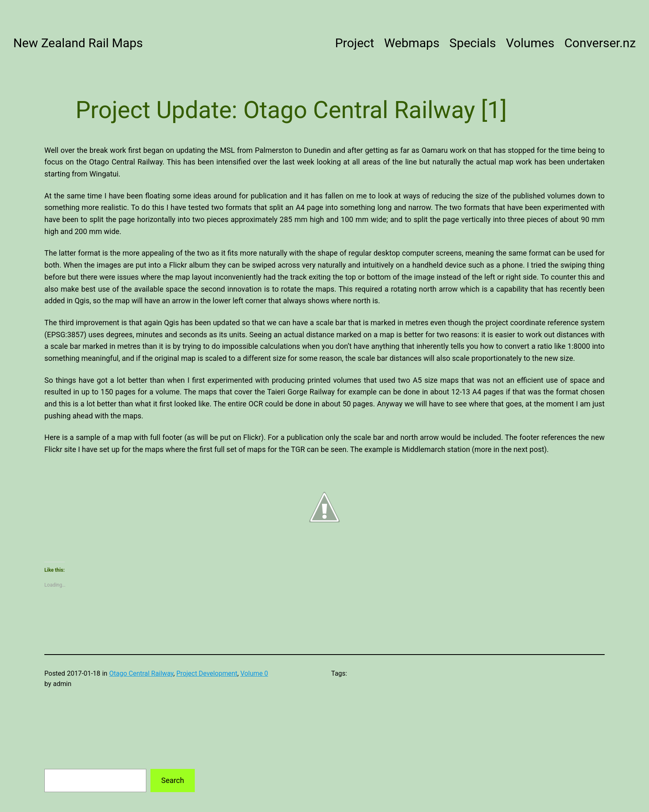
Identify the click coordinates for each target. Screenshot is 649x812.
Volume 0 (254, 673)
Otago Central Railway (142, 673)
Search (173, 780)
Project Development (207, 673)
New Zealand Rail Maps (78, 43)
